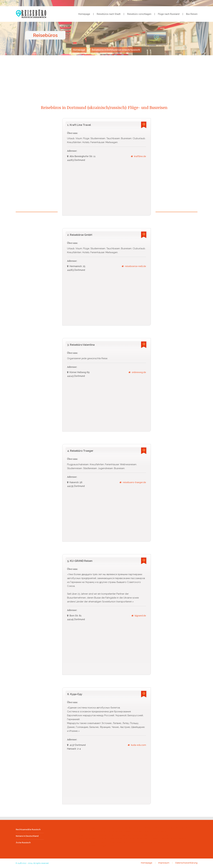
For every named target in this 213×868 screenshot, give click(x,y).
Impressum (164, 863)
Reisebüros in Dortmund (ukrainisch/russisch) (116, 50)
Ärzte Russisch (23, 843)
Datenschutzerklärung (186, 863)
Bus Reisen (192, 14)
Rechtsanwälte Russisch (28, 830)
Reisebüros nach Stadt (109, 14)
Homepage (84, 14)
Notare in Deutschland (27, 836)
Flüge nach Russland (169, 14)
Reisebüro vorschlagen (139, 14)
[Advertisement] (107, 77)
